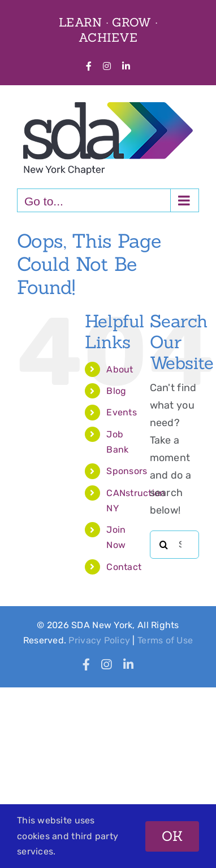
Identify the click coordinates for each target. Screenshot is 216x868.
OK (172, 836)
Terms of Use (165, 640)
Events (122, 412)
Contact (124, 567)
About (120, 369)
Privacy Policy (99, 640)
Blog (116, 391)
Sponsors (127, 471)
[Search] (164, 545)
